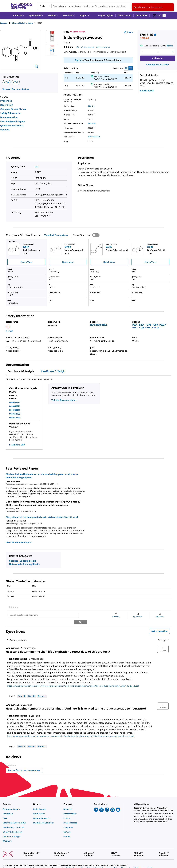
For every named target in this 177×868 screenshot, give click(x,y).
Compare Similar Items (13, 109)
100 (36, 166)
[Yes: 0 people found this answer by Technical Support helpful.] (21, 689)
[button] (106, 15)
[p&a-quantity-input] (158, 52)
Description (7, 105)
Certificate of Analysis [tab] (21, 371)
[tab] (6, 23)
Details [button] (170, 46)
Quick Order (141, 15)
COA (6, 82)
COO (16, 82)
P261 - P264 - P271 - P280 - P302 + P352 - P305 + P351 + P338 (149, 326)
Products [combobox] (44, 6)
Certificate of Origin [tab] (53, 371)
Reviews (5, 130)
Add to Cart (157, 58)
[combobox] (89, 6)
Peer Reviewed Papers (13, 121)
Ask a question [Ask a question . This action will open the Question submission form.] (103, 47)
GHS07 (9, 331)
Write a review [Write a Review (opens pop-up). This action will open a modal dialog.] (88, 47)
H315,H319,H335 (99, 325)
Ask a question (159, 624)
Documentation (9, 117)
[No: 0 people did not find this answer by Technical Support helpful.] (31, 689)
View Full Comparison (56, 235)
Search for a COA (17, 445)
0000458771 (15, 402)
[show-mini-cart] (159, 15)
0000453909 (15, 410)
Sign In (78, 60)
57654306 (92, 124)
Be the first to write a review (25, 764)
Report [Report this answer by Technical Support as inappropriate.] (42, 689)
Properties (6, 101)
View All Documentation (16, 89)
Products (4, 23)
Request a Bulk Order (158, 65)
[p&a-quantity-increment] (173, 52)
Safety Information (11, 113)
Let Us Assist (147, 91)
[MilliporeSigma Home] (22, 6)
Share (128, 32)
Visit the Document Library (64, 400)
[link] (14, 607)
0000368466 (15, 418)
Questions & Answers (12, 125)
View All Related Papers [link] (19, 542)
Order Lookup (124, 15)
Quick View (26, 262)
